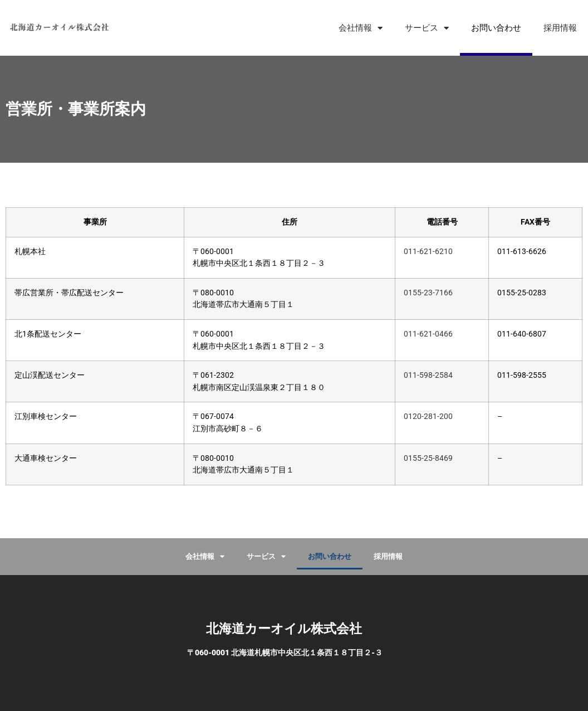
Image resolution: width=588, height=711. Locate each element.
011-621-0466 (428, 334)
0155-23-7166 (428, 293)
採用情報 (560, 28)
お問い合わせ (496, 28)
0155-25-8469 (428, 458)
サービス (427, 28)
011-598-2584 (428, 375)
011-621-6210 (428, 252)
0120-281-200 (428, 417)
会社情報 (361, 28)
